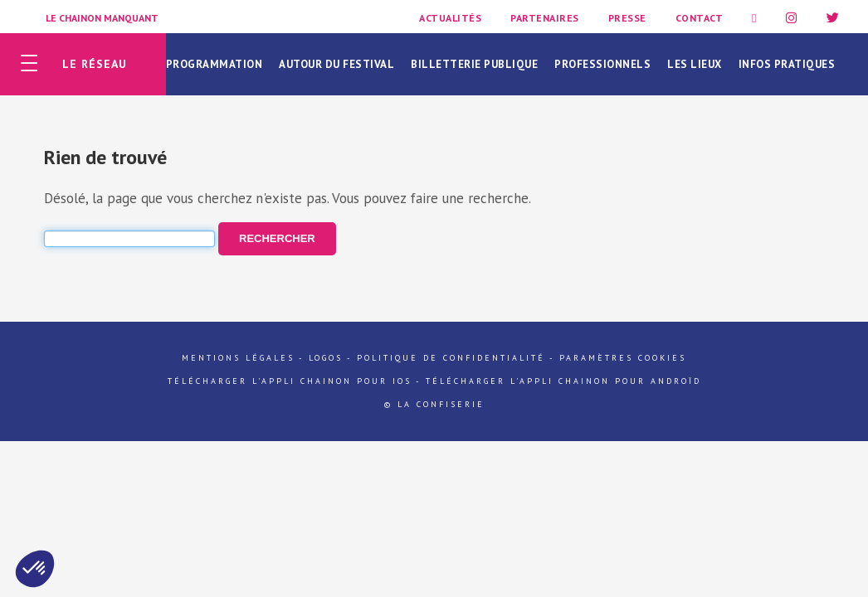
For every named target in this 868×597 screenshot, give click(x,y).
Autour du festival (336, 64)
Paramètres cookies (623, 358)
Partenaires (545, 18)
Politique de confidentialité (451, 358)
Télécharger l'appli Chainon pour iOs (290, 381)
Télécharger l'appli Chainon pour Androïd (563, 381)
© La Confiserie (434, 404)
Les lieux (695, 64)
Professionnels (602, 64)
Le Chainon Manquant (102, 18)
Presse (627, 18)
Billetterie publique (474, 64)
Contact (700, 18)
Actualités (450, 18)
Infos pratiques (787, 64)
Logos (326, 358)
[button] (35, 569)
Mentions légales (238, 358)
